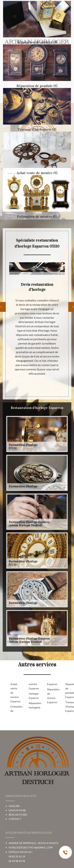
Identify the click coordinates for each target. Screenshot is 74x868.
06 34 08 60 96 (17, 861)
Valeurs (14, 806)
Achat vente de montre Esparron (14, 693)
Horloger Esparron (32, 696)
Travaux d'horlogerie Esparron (69, 707)
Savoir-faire (17, 810)
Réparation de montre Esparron (51, 696)
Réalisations (18, 815)
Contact (15, 819)
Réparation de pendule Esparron (69, 691)
